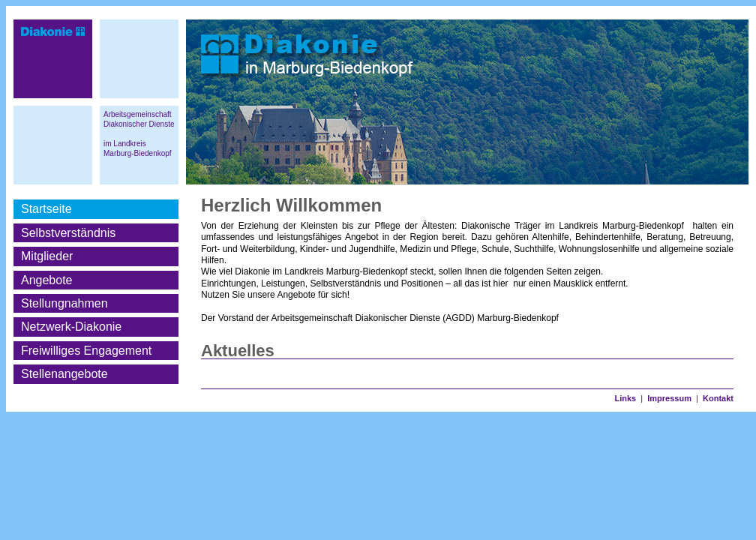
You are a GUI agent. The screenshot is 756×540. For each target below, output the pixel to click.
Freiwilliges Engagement (86, 351)
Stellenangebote (64, 374)
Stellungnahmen (64, 303)
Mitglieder (47, 256)
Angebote (47, 280)
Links (625, 398)
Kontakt (718, 398)
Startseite (46, 209)
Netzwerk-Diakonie (71, 327)
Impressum (669, 398)
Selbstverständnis (68, 233)
